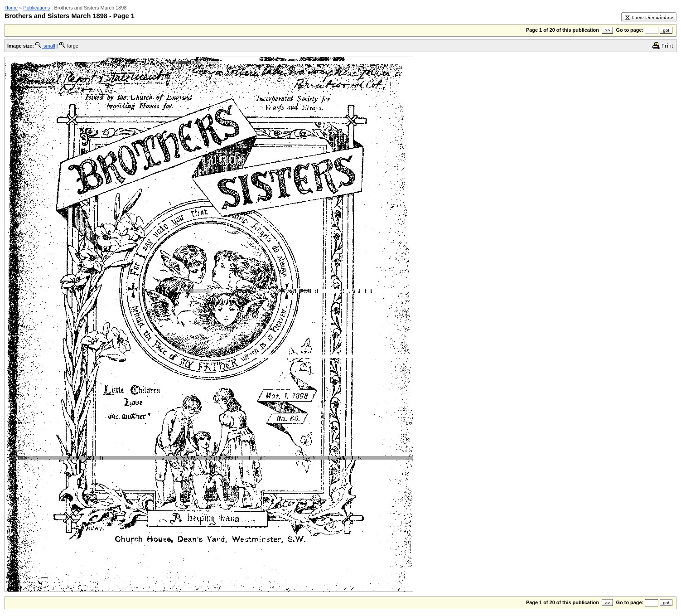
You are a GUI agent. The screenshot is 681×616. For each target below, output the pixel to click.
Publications (36, 8)
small (45, 46)
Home (11, 8)
